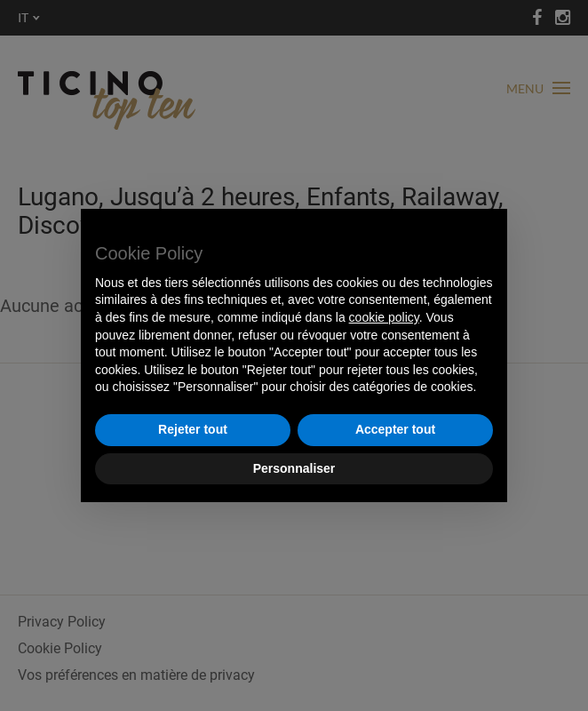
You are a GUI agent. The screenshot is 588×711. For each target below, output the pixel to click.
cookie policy (384, 317)
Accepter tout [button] (395, 429)
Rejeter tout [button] (193, 429)
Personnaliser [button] (294, 468)
